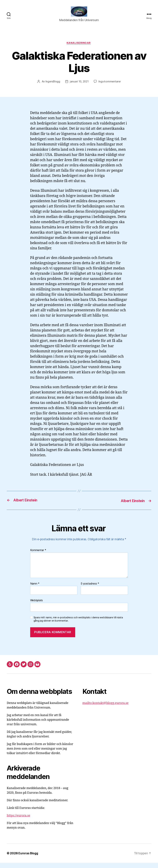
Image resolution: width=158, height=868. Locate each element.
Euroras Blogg (29, 858)
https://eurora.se (18, 821)
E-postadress (90, 589)
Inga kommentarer (110, 87)
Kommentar (38, 555)
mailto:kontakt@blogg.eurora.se (106, 708)
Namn (35, 589)
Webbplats (37, 605)
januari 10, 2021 (79, 87)
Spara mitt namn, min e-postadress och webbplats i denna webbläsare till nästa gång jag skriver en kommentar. (78, 624)
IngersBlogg (52, 87)
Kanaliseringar (79, 48)
